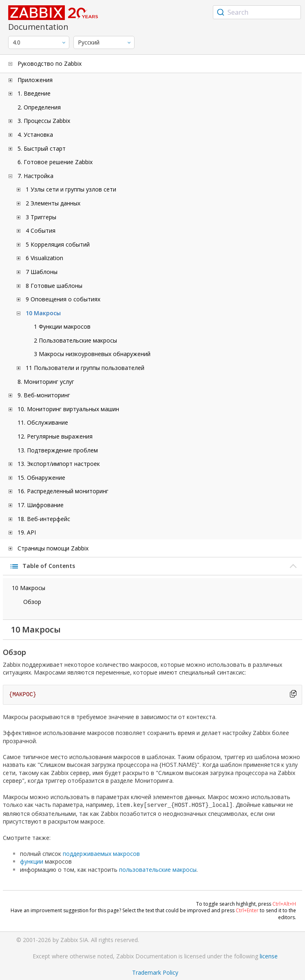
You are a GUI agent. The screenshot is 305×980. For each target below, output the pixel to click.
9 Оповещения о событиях (63, 299)
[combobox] (257, 12)
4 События (41, 231)
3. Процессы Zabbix (44, 121)
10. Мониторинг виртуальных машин (68, 409)
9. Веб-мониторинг (44, 395)
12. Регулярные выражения (55, 436)
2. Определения (39, 107)
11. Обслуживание (43, 422)
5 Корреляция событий (58, 244)
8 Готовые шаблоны (54, 286)
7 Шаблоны (42, 272)
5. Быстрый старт (42, 148)
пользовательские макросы (158, 869)
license (269, 955)
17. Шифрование (41, 505)
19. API (27, 532)
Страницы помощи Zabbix (53, 548)
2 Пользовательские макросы (75, 340)
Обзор (32, 602)
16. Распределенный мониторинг (63, 491)
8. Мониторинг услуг (46, 382)
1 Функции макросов (62, 326)
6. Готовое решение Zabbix (55, 162)
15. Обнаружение (41, 478)
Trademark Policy (155, 972)
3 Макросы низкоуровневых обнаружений (92, 354)
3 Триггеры (41, 217)
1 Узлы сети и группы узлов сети (71, 189)
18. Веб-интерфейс (44, 519)
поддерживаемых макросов (101, 853)
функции (32, 861)
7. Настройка (35, 176)
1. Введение (34, 93)
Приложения (35, 80)
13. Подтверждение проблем (58, 450)
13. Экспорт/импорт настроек (59, 464)
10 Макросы (43, 313)
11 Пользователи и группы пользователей (85, 368)
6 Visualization (44, 258)
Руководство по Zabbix (50, 63)
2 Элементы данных (53, 203)
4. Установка (35, 135)
